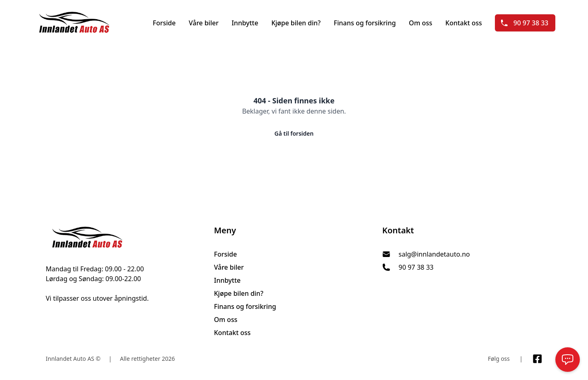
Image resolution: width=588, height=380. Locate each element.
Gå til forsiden (294, 133)
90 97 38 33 (524, 23)
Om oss (420, 23)
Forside (164, 23)
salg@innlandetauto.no (434, 254)
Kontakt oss (464, 23)
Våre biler (204, 23)
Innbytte (245, 23)
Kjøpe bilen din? (296, 23)
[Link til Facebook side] (537, 359)
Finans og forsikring (365, 23)
